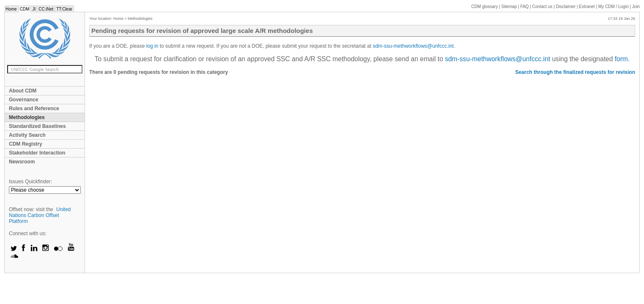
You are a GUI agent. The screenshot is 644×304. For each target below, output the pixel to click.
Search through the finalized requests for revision (575, 72)
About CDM (23, 91)
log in (153, 46)
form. (622, 59)
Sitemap (509, 7)
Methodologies (27, 117)
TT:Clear (64, 9)
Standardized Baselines (37, 126)
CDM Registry (26, 144)
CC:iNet (46, 9)
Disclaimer (566, 7)
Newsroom (22, 162)
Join (636, 7)
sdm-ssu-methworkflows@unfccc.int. (414, 46)
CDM (25, 9)
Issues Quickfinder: (30, 182)
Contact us (543, 7)
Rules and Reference (34, 109)
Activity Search (27, 135)
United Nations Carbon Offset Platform (40, 215)
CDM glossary (485, 7)
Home (11, 9)
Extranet (587, 7)
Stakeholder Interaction (37, 153)
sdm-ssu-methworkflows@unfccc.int (497, 59)
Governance (23, 100)
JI (34, 9)
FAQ (524, 7)
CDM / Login (614, 7)
